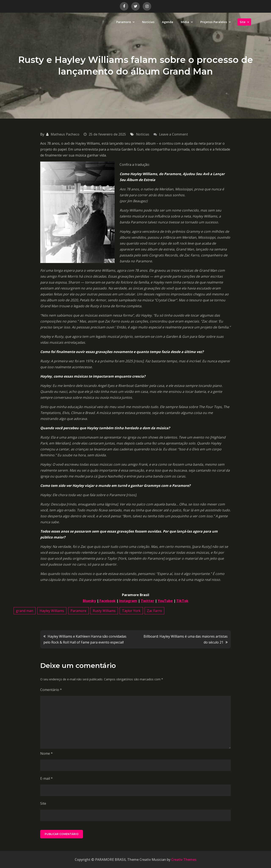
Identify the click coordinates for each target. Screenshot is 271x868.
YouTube (165, 601)
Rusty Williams (104, 611)
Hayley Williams (52, 611)
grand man (25, 611)
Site (243, 22)
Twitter (147, 601)
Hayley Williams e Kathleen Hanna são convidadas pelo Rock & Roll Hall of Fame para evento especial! (85, 639)
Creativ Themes (184, 860)
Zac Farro (154, 611)
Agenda (168, 22)
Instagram (128, 601)
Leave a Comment (174, 134)
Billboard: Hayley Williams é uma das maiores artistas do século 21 (186, 639)
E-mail (46, 778)
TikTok (182, 601)
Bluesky (89, 601)
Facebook (107, 601)
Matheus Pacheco (65, 134)
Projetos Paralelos (214, 22)
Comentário (51, 690)
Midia (185, 22)
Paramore (124, 22)
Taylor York (131, 611)
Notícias (148, 22)
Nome (46, 753)
